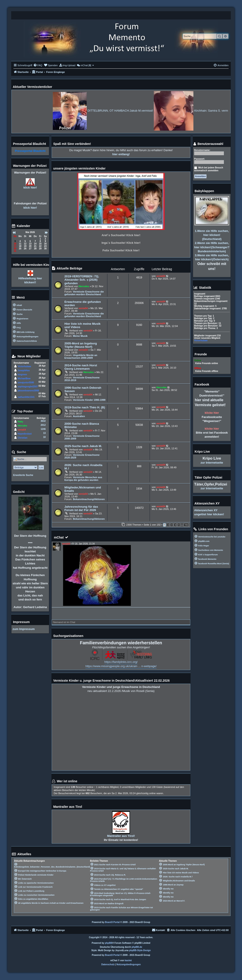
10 (44, 437)
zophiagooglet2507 (28, 387)
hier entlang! (121, 154)
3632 (43, 421)
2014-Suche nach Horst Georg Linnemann (81, 367)
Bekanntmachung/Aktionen (89, 499)
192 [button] (186, 525)
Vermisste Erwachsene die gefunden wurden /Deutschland (84, 293)
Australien (79, 416)
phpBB (109, 943)
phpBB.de (137, 947)
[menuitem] (38, 65)
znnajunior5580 (26, 383)
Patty (20, 422)
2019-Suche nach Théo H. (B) (85, 407)
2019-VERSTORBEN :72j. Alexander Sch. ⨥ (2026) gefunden (82, 280)
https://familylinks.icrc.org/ (121, 662)
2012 (43, 425)
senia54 (161, 276)
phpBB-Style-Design (140, 950)
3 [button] (172, 525)
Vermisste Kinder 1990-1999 (89, 400)
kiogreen (22, 374)
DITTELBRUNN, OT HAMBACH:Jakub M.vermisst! (153, 111)
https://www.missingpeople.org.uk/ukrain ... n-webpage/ (121, 666)
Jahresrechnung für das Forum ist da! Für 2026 (81, 508)
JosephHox (24, 370)
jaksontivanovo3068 (28, 391)
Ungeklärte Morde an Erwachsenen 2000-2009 (81, 356)
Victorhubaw (24, 366)
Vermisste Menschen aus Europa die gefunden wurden (83, 479)
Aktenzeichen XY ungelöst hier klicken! (209, 512)
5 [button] (179, 525)
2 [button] (168, 525)
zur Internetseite (212, 463)
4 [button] (175, 525)
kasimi (128, 960)
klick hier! (30, 188)
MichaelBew (24, 379)
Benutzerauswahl (208, 144)
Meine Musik (80, 336)
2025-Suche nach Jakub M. (83, 446)
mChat (59, 537)
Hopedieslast (25, 434)
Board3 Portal (113, 922)
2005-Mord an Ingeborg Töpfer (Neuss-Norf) (81, 345)
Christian (22, 438)
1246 (43, 429)
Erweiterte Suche (23, 475)
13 (44, 433)
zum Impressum (24, 629)
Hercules (84, 286)
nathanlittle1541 (26, 397)
